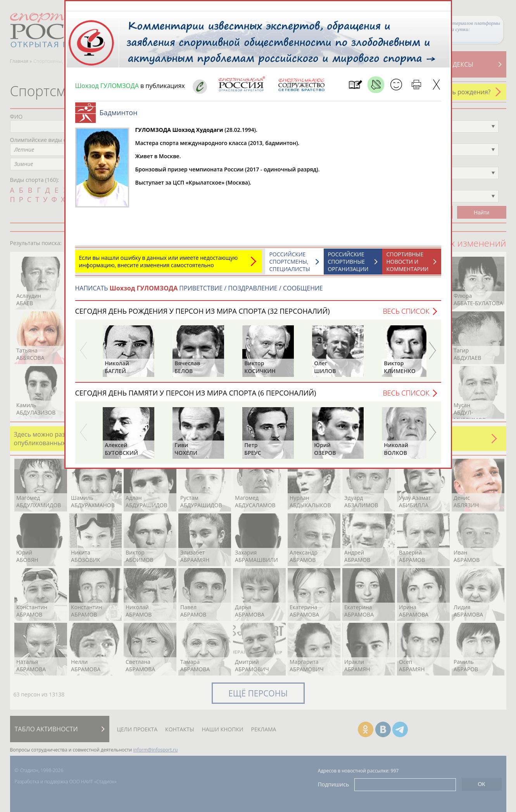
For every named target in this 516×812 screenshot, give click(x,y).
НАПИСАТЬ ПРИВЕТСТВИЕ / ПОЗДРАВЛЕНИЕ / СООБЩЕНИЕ (199, 292)
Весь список (406, 315)
